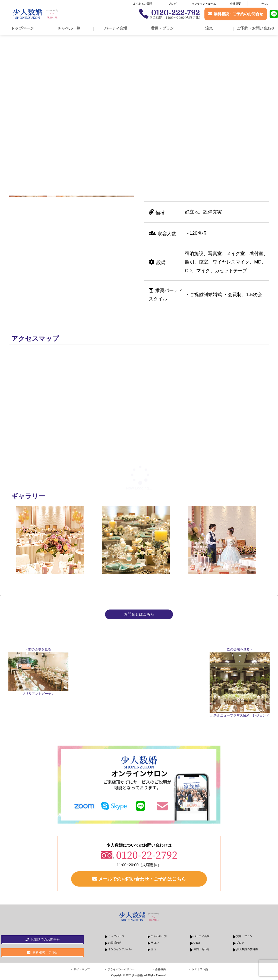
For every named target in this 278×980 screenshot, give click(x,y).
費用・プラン (162, 28)
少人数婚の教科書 (247, 949)
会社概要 (235, 4)
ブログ (172, 4)
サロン (266, 4)
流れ (209, 28)
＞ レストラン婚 (198, 969)
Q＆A (197, 943)
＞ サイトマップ (80, 969)
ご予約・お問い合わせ (256, 28)
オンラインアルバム (204, 4)
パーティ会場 (116, 28)
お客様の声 (115, 943)
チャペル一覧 (69, 28)
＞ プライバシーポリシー (119, 969)
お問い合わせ (201, 949)
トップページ (22, 28)
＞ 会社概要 (159, 969)
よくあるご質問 (143, 4)
